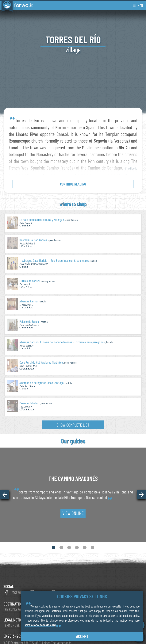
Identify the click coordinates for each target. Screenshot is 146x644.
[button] (5, 495)
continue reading (73, 184)
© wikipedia (131, 168)
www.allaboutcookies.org (40, 625)
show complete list (73, 425)
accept (82, 636)
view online (73, 513)
